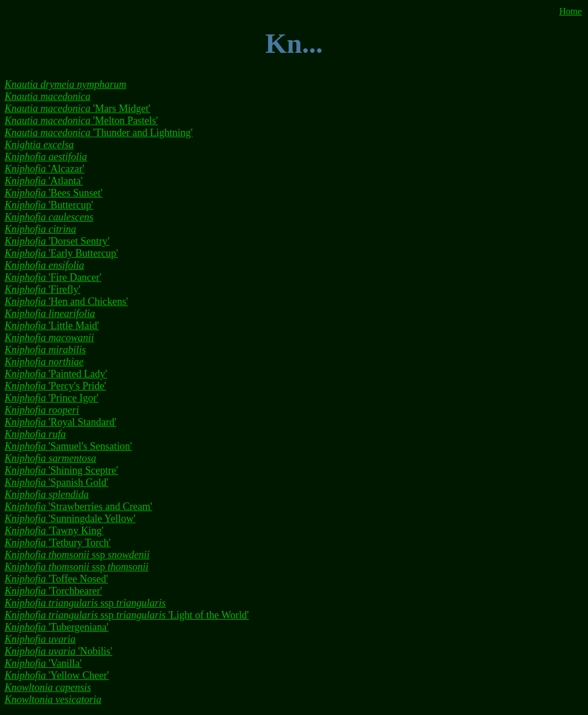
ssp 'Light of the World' (127, 615)
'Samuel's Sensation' (68, 446)
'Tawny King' (54, 531)
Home (570, 11)
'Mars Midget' (78, 109)
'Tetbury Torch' (58, 543)
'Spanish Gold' (57, 482)
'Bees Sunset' (54, 193)
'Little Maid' (52, 326)
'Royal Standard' (60, 422)
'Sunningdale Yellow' (70, 519)
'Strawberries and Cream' (78, 507)
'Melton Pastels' (81, 121)
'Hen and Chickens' (66, 302)
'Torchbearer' (53, 591)
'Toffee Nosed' (56, 579)
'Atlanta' (44, 181)
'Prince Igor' (51, 398)
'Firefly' (42, 289)
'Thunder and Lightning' (98, 133)
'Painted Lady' (56, 374)
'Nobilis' (59, 651)
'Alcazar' (45, 169)
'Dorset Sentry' (57, 241)
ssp (77, 555)
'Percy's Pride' (55, 386)
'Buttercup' (49, 205)
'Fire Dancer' (53, 277)
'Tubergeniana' (57, 627)
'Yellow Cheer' (57, 675)
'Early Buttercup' (61, 253)
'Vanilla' (43, 663)
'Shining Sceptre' (61, 470)
